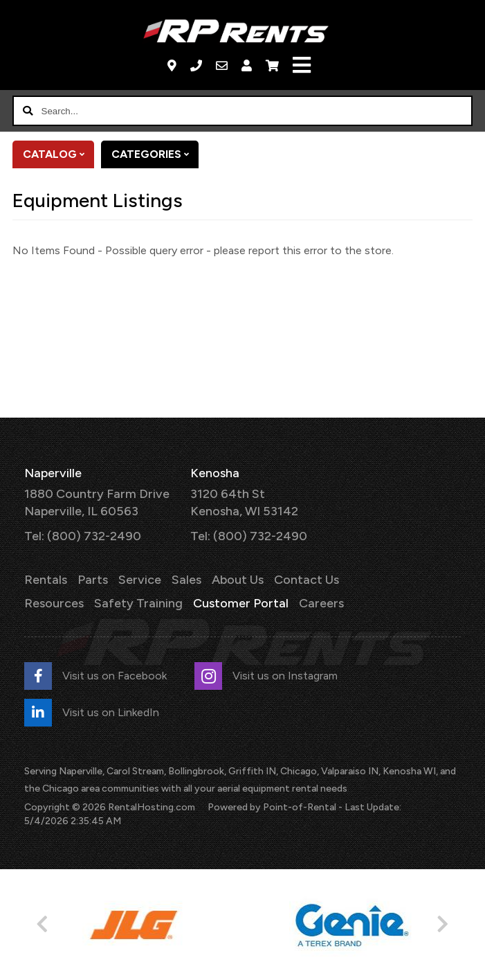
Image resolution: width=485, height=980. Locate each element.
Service (140, 580)
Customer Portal (241, 603)
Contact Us (306, 580)
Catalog (58, 154)
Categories (155, 154)
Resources (54, 603)
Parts (93, 580)
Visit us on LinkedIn (92, 713)
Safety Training (138, 603)
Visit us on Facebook (95, 676)
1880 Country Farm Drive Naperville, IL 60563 (97, 502)
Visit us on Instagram (266, 676)
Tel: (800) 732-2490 (83, 536)
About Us (238, 580)
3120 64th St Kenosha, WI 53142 (244, 502)
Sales (186, 580)
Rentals (46, 580)
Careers (321, 603)
